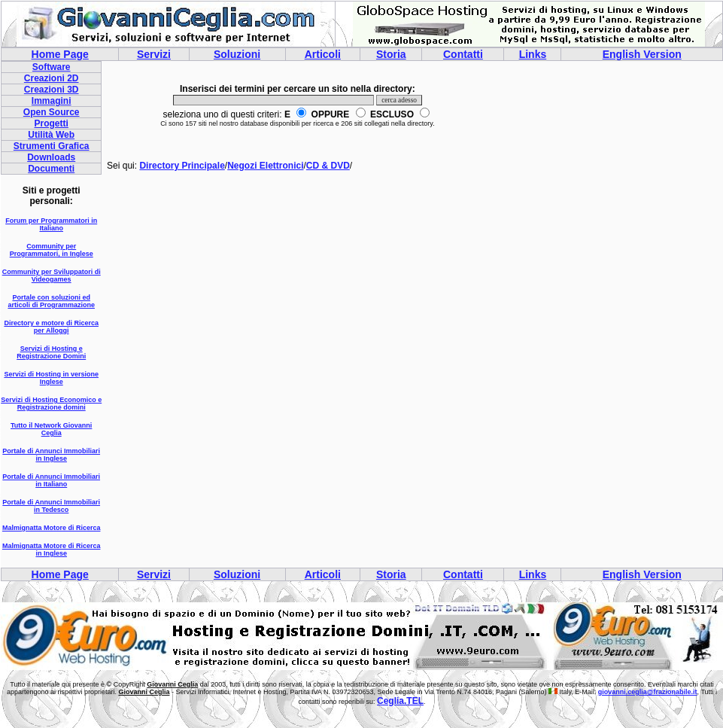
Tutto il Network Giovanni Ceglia (51, 429)
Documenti (51, 169)
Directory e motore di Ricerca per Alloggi (51, 327)
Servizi (154, 54)
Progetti (52, 123)
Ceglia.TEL (400, 701)
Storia (391, 54)
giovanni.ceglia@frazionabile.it (648, 692)
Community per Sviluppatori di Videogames (52, 276)
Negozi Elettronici (265, 166)
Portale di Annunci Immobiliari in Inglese (51, 455)
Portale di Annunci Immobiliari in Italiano (51, 480)
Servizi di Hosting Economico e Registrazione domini (51, 404)
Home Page (60, 54)
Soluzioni (237, 54)
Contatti (463, 54)
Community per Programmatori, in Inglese (52, 250)
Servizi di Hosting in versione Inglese (51, 378)
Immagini (52, 101)
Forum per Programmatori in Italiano (51, 224)
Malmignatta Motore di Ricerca (52, 528)
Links (533, 54)
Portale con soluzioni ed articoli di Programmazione (51, 301)
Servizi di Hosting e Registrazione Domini (51, 352)
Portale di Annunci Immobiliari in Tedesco (51, 506)
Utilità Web (51, 135)
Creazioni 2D (52, 78)
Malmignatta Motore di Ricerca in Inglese (52, 550)
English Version (642, 54)
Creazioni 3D (52, 90)
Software (52, 67)
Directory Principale (182, 166)
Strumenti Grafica (52, 146)
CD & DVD (328, 166)
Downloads (51, 157)
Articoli (323, 54)
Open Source (52, 112)
